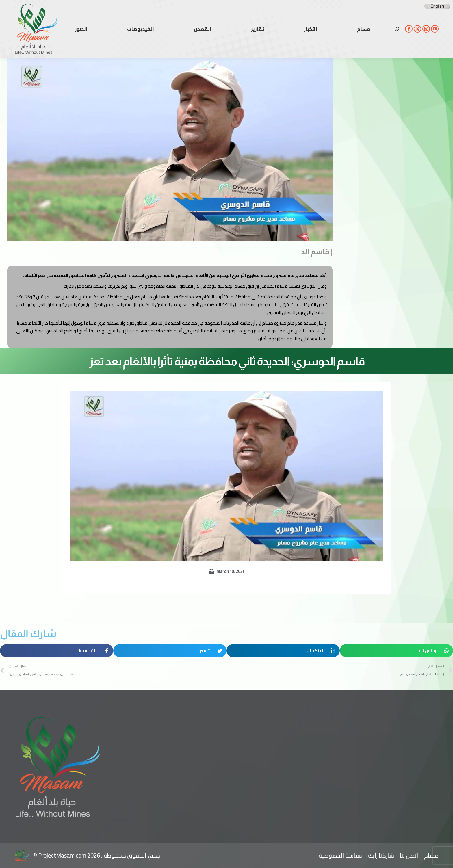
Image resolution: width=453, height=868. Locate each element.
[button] (396, 651)
